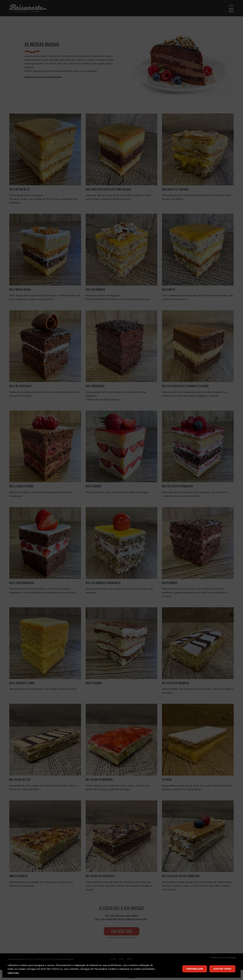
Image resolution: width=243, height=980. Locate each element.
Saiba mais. (13, 973)
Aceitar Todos (222, 969)
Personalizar (195, 969)
